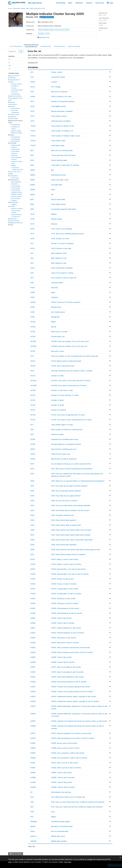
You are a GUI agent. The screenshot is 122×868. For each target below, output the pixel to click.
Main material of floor (59, 253)
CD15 (32, 473)
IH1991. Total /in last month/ (61, 618)
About (70, 3)
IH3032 (33, 691)
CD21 (32, 505)
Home (10, 8)
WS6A (33, 170)
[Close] (120, 857)
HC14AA (33, 380)
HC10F (33, 351)
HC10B (33, 326)
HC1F (32, 233)
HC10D (33, 336)
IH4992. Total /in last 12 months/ (63, 787)
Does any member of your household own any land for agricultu (75, 356)
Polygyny (14, 200)
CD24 (32, 520)
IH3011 (33, 667)
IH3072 (33, 738)
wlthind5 (33, 841)
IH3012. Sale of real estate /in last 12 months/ (67, 672)
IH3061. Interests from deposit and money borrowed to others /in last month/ (79, 721)
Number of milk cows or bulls (62, 390)
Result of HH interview (59, 91)
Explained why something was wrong (65, 439)
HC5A (32, 268)
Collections (79, 3)
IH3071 (33, 733)
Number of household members (63, 101)
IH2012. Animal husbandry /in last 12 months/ (68, 632)
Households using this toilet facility (64, 209)
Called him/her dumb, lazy (61, 454)
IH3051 (33, 706)
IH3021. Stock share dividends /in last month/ (67, 676)
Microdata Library (35, 3)
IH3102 (33, 767)
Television (55, 297)
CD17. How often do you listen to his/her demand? (69, 486)
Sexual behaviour (17, 214)
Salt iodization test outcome (61, 792)
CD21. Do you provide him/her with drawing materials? (71, 505)
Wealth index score (58, 836)
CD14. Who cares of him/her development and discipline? (72, 468)
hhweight (34, 821)
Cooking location (57, 282)
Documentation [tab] (45, 46)
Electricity (55, 287)
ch (9, 68)
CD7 (32, 424)
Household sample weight (60, 821)
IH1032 (33, 583)
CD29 (32, 544)
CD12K (33, 459)
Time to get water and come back (63, 155)
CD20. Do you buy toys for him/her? (64, 500)
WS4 (32, 160)
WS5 (32, 165)
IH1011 (33, 559)
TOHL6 (33, 126)
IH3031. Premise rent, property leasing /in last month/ (71, 686)
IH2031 (33, 647)
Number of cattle (57, 375)
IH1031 (33, 579)
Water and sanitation (15, 96)
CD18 (32, 491)
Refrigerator (55, 317)
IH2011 (33, 628)
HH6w (33, 82)
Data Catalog (61, 3)
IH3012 (33, 672)
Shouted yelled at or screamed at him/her (66, 444)
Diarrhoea (14, 155)
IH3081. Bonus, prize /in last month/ (64, 743)
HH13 (32, 111)
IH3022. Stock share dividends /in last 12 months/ (69, 681)
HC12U (33, 361)
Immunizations (16, 149)
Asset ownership (14, 220)
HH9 (32, 91)
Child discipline (16, 186)
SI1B (32, 802)
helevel (33, 826)
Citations (89, 3)
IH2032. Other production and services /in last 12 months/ (72, 652)
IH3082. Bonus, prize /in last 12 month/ (65, 748)
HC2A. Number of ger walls (61, 248)
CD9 (32, 429)
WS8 (32, 204)
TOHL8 (33, 135)
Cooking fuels (15, 94)
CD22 (32, 510)
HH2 (32, 77)
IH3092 (33, 757)
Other (53, 189)
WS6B (33, 175)
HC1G (32, 238)
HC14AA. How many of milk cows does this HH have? (71, 380)
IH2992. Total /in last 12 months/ (63, 662)
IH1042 (33, 593)
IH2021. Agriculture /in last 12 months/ (65, 642)
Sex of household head (60, 831)
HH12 (32, 106)
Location (54, 82)
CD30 (32, 549)
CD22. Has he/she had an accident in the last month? (70, 510)
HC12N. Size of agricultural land (63, 365)
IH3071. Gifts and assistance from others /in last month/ (71, 733)
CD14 (32, 468)
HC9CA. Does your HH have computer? (66, 302)
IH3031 (33, 686)
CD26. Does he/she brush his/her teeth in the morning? (71, 530)
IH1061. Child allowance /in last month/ (65, 608)
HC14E (33, 405)
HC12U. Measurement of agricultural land (66, 361)
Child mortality (13, 118)
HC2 (32, 243)
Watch (53, 321)
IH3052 (33, 713)
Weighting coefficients (15, 222)
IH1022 (33, 574)
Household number (58, 77)
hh (9, 59)
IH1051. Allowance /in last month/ (63, 598)
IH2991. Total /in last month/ (61, 657)
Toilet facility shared (58, 204)
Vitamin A (14, 147)
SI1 (31, 792)
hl (9, 62)
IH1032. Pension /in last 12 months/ (64, 583)
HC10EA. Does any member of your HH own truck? (70, 341)
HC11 (32, 356)
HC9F (32, 317)
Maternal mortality (17, 133)
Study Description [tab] (16, 46)
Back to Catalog (16, 853)
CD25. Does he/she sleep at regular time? (66, 525)
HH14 (32, 116)
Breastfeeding (16, 139)
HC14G (33, 414)
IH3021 (33, 676)
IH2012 (33, 632)
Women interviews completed (62, 111)
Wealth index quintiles (59, 841)
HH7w (33, 86)
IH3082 (33, 748)
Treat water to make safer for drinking (65, 165)
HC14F (33, 410)
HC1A (32, 214)
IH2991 (33, 657)
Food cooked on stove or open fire (64, 277)
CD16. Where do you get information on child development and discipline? (78, 481)
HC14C (33, 395)
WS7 (32, 199)
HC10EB (33, 346)
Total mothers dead (58, 140)
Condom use (16, 216)
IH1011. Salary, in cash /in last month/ (65, 559)
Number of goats (57, 400)
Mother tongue (57, 219)
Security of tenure (17, 83)
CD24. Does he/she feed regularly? (64, 520)
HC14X (33, 419)
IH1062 (33, 613)
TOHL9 (33, 140)
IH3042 (33, 701)
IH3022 (33, 681)
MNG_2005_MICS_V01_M (38, 8)
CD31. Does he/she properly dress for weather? (68, 554)
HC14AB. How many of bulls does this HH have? (69, 385)
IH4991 (33, 782)
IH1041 (33, 588)
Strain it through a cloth (60, 180)
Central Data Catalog (19, 8)
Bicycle (54, 326)
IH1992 (33, 623)
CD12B (33, 439)
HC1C (32, 224)
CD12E (33, 449)
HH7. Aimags (56, 86)
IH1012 (33, 564)
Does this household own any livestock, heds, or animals (72, 370)
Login (110, 3)
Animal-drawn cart (58, 336)
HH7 (32, 816)
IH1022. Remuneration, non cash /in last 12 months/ (70, 574)
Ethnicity (54, 224)
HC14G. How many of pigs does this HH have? (68, 414)
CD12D (33, 444)
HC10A (33, 321)
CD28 (32, 539)
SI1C (32, 806)
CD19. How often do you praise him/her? (66, 495)
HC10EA (33, 341)
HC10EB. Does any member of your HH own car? (69, 346)
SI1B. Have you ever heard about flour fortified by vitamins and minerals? (78, 802)
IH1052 (33, 603)
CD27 (32, 535)
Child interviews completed (61, 121)
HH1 (32, 72)
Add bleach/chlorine (58, 175)
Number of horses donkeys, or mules (65, 395)
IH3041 (33, 696)
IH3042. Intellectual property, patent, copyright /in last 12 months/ (75, 701)
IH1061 (33, 608)
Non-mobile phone (58, 312)
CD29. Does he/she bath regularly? (64, 544)
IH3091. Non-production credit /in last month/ (68, 753)
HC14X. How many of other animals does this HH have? (71, 419)
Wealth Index (13, 218)
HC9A (33, 287)
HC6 (32, 273)
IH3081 (33, 743)
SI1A (32, 797)
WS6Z (33, 194)
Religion (54, 214)
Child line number (57, 434)
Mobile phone (56, 307)
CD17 (32, 486)
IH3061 (33, 721)
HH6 (32, 811)
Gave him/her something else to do (64, 449)
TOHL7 (33, 131)
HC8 (32, 282)
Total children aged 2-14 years (62, 424)
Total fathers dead (58, 145)
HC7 (32, 277)
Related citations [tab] (74, 46)
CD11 (32, 434)
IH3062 (33, 726)
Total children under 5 (59, 116)
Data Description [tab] (31, 46)
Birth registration (16, 182)
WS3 (32, 155)
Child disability (16, 188)
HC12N (33, 365)
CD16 (32, 481)
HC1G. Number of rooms (60, 238)
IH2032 (33, 652)
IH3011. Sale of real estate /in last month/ (66, 667)
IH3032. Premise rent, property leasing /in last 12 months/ (72, 691)
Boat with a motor (58, 351)
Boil (52, 170)
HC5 (32, 263)
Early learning (15, 108)
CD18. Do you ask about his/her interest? (66, 491)
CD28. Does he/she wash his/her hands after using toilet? (72, 539)
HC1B (32, 219)
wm (10, 65)
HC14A (33, 375)
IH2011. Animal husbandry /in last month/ (66, 628)
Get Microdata (47, 17)
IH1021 (33, 569)
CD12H (33, 454)
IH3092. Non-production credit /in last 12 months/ (69, 757)
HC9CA (33, 302)
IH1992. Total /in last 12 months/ (63, 623)
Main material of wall (59, 263)
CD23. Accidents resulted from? (63, 515)
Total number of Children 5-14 (62, 131)
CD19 (32, 495)
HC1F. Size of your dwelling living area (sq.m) (67, 233)
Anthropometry (16, 137)
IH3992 (33, 777)
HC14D (33, 400)
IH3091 (33, 753)
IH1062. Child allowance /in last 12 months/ (67, 613)
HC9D (33, 307)
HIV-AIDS (11, 206)
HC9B (32, 292)
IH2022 (33, 642)
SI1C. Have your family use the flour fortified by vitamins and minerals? (77, 806)
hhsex (33, 831)
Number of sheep (58, 405)
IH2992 (33, 662)
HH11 (32, 101)
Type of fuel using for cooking (62, 273)
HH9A (33, 96)
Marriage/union (13, 202)
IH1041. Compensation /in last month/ (65, 588)
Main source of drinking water (62, 150)
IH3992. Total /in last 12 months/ (63, 777)
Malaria (14, 165)
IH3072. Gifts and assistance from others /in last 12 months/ (73, 738)
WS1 (32, 150)
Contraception (13, 175)
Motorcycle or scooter (59, 331)
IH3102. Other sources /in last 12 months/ (66, 767)
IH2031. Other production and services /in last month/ (71, 647)
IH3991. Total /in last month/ (61, 772)
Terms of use (100, 3)
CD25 (32, 525)
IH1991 (33, 618)
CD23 (32, 515)
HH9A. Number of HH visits (61, 96)
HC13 (32, 370)
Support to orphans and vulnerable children (17, 210)
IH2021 (33, 637)
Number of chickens (59, 410)
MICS (28, 8)
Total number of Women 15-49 (62, 126)
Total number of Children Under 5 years (66, 135)
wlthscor (33, 836)
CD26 (32, 530)
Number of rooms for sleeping (62, 243)
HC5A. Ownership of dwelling (62, 268)
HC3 (32, 253)
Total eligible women (58, 106)
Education (12, 106)
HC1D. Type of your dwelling (61, 228)
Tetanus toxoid (16, 145)
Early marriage (16, 198)
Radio (53, 292)
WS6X (33, 189)
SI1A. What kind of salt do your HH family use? (68, 797)
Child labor (15, 184)
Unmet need (15, 177)
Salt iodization (15, 141)
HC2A (32, 248)
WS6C (33, 180)
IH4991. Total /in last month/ (61, 782)
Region (54, 816)
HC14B (33, 390)
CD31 (32, 554)
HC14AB (33, 385)
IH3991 (33, 772)
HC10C (33, 331)
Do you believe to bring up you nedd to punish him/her (71, 463)
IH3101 (33, 762)
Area (53, 811)
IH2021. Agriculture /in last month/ (64, 637)
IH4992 (33, 787)
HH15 (32, 121)
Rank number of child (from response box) (67, 429)
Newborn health (16, 130)
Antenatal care (16, 124)
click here (68, 862)
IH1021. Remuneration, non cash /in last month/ (68, 569)
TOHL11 (33, 145)
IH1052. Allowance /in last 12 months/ (65, 603)
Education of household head (62, 826)
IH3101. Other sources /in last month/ (65, 762)
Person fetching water (59, 160)
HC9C (32, 297)
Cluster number (57, 72)
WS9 (32, 209)
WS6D (33, 184)
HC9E (32, 312)
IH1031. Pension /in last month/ (62, 579)
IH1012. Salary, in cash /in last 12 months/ (66, 564)
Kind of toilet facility (58, 199)
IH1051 (33, 598)
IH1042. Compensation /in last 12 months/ (66, 593)
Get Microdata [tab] (59, 46)
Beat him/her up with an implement (64, 459)
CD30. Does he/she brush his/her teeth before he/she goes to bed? (76, 549)
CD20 (32, 500)
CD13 (32, 463)
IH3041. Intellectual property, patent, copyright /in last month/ (74, 696)
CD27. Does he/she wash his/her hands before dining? (71, 535)
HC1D (32, 228)
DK (52, 194)
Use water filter (57, 184)
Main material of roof (59, 258)
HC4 (32, 258)
